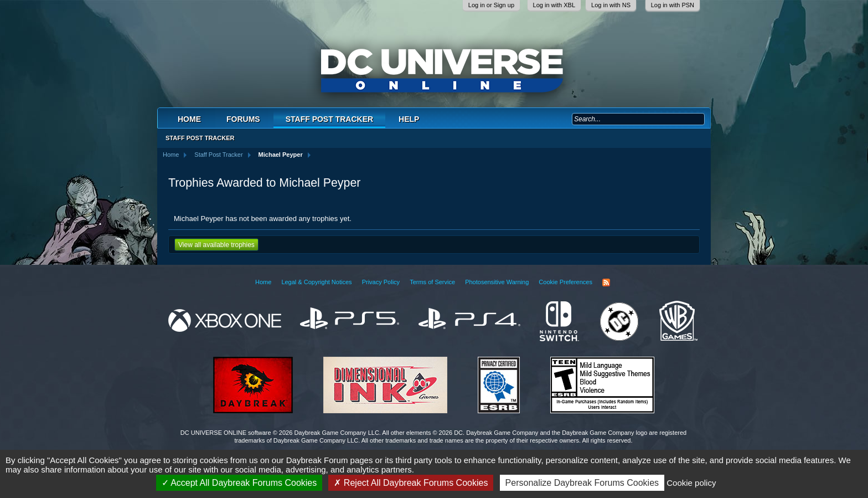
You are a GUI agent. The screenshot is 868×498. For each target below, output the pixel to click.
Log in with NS (611, 5)
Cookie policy (691, 483)
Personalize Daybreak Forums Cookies (582, 483)
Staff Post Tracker (329, 119)
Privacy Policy (381, 282)
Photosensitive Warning (497, 282)
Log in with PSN (673, 5)
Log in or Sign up (491, 5)
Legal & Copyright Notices (316, 282)
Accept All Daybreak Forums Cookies (239, 483)
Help (409, 119)
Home (189, 119)
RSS (606, 283)
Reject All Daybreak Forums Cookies (411, 483)
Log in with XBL (554, 5)
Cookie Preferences (565, 282)
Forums (243, 119)
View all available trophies (216, 245)
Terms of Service (432, 282)
